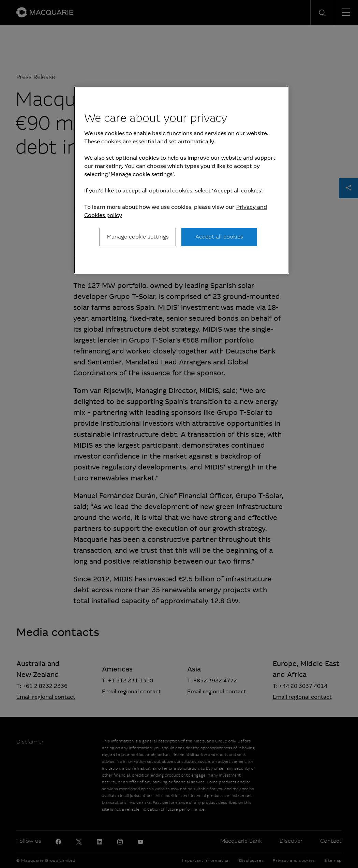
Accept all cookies (219, 237)
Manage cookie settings (138, 237)
